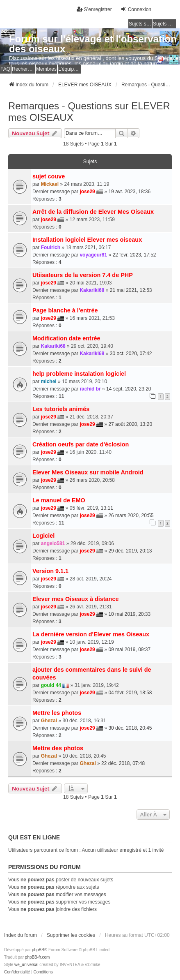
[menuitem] (17, 972)
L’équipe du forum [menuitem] (70, 69)
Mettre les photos (57, 713)
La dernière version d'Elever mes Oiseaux (91, 634)
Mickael (50, 184)
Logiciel (43, 536)
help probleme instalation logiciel (79, 374)
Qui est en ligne (34, 837)
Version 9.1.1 (50, 571)
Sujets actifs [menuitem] (164, 24)
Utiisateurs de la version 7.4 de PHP (83, 275)
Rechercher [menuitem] (23, 69)
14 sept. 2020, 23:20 (129, 389)
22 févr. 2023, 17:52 (134, 255)
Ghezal (49, 721)
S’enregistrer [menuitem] (94, 9)
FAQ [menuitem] (5, 69)
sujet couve (49, 176)
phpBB (38, 950)
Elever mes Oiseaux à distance (75, 599)
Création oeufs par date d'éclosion (81, 444)
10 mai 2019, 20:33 (129, 614)
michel (49, 381)
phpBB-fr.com (38, 957)
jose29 (87, 192)
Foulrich (51, 247)
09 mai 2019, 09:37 (129, 649)
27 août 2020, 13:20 (130, 424)
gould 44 (51, 685)
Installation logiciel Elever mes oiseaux (87, 240)
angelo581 (53, 543)
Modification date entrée (66, 338)
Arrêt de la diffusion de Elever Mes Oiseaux (93, 212)
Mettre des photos (58, 748)
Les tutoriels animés (61, 409)
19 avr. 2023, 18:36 (129, 192)
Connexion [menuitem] (136, 9)
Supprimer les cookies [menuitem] (71, 935)
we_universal (26, 965)
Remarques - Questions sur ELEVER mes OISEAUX (89, 112)
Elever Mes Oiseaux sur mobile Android (88, 472)
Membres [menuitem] (46, 69)
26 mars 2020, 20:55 (131, 515)
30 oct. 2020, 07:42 (131, 354)
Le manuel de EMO (59, 500)
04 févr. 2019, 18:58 (130, 693)
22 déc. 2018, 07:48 (123, 763)
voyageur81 (93, 255)
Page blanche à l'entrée (65, 310)
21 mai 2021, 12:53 (131, 290)
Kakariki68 (92, 290)
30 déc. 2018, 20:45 (130, 728)
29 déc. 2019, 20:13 (130, 551)
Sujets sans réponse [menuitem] (140, 24)
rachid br (90, 389)
